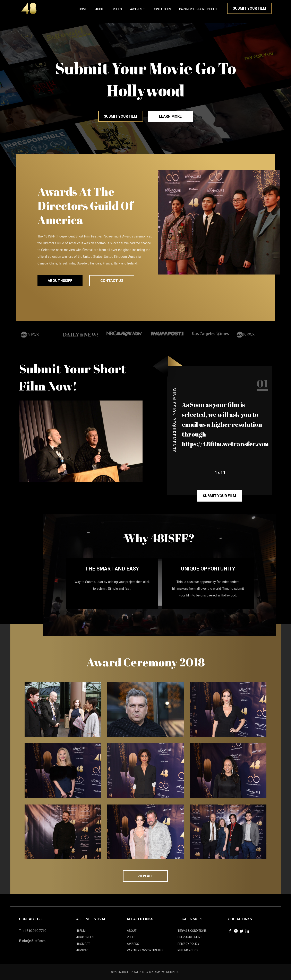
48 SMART (83, 944)
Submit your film (220, 496)
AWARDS (133, 944)
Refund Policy (188, 950)
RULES (131, 937)
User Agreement (190, 937)
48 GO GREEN (85, 937)
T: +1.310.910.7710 (33, 931)
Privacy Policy (189, 944)
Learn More (171, 116)
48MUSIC (82, 950)
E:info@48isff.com (32, 941)
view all (145, 876)
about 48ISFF (60, 280)
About (100, 9)
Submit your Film (121, 116)
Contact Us (162, 9)
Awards (136, 9)
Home (85, 8)
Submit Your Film (249, 8)
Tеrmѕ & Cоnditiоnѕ (192, 930)
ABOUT (132, 930)
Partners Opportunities (198, 9)
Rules (117, 9)
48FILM (81, 930)
